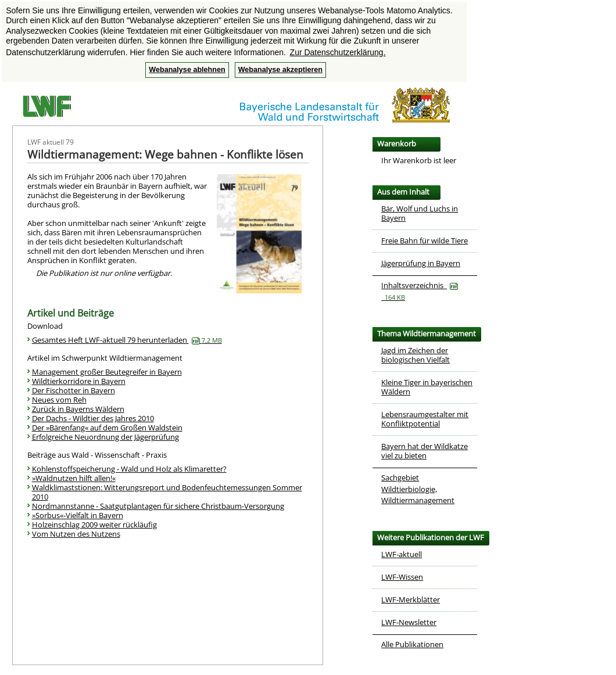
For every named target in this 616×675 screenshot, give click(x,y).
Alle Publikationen (412, 644)
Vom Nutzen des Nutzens (76, 534)
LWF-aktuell (402, 554)
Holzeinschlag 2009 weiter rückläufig (94, 525)
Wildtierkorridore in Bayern (79, 381)
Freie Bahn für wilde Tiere (425, 240)
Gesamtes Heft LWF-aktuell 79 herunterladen (127, 340)
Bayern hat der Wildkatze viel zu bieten (425, 451)
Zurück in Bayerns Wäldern (78, 409)
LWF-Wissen (402, 577)
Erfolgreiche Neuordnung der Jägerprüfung (105, 437)
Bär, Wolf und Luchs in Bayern (420, 213)
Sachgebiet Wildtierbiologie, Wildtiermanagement (418, 489)
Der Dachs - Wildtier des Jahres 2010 (93, 418)
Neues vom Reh (59, 400)
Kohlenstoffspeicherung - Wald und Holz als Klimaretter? (129, 469)
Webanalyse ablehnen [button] (187, 70)
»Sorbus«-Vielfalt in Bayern (78, 515)
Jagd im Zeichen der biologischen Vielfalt (416, 355)
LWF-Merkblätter (411, 599)
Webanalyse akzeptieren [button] (280, 70)
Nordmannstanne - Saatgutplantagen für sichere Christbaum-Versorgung (158, 506)
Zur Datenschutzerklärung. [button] (338, 52)
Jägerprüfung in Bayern (421, 263)
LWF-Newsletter (409, 622)
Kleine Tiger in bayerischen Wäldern (427, 387)
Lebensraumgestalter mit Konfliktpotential (425, 419)
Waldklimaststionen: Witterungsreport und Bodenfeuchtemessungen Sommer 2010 (167, 492)
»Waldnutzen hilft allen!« (74, 478)
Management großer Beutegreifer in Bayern (107, 372)
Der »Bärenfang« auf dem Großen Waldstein (107, 428)
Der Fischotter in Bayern (74, 390)
